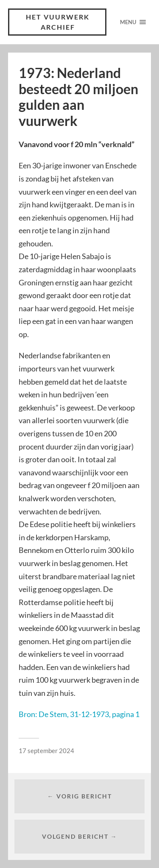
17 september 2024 (46, 751)
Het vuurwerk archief (58, 22)
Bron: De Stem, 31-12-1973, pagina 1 (79, 714)
